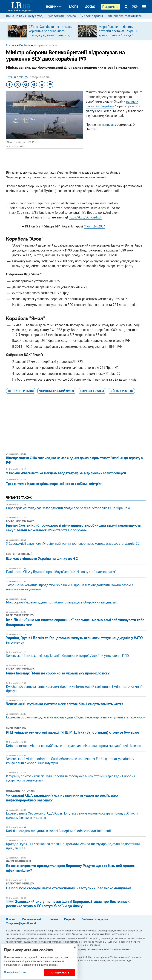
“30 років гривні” (92, 16)
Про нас (11, 919)
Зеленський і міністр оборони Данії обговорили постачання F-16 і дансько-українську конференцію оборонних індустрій (70, 761)
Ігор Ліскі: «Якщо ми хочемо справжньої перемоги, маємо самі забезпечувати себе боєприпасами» (75, 622)
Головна (11, 45)
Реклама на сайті (33, 919)
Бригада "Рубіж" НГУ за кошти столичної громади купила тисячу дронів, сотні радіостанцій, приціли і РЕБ (73, 846)
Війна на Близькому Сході (25, 16)
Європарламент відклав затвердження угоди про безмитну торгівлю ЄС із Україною (68, 508)
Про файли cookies (15, 972)
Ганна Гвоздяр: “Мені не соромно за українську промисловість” (58, 673)
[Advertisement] (76, 424)
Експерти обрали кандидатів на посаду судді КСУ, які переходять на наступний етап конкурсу (75, 717)
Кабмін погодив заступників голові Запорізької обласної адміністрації (58, 831)
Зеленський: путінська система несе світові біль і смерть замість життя (65, 704)
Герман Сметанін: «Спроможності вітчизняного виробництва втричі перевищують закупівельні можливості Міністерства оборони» (73, 528)
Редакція (70, 919)
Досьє (90, 7)
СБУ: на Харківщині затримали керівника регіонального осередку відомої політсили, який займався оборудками (51, 33)
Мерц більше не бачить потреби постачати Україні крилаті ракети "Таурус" (118, 31)
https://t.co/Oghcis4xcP (86, 217)
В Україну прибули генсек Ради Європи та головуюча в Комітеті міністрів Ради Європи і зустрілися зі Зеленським (70, 778)
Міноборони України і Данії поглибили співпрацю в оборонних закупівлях (61, 602)
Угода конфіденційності (21, 923)
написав (108, 125)
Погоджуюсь (60, 972)
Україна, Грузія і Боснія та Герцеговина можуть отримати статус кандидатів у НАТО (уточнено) (74, 640)
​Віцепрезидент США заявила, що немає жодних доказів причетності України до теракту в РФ (74, 460)
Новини (54, 7)
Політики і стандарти (95, 919)
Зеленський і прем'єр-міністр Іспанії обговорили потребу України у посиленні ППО (67, 656)
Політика (25, 45)
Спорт (79, 20)
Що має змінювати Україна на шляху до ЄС (42, 558)
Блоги (73, 7)
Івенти (54, 919)
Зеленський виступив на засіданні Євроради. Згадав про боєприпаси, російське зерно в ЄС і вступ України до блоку (68, 904)
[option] (41, 31)
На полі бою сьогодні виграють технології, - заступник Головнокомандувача (69, 888)
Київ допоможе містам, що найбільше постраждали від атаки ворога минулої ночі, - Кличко (74, 746)
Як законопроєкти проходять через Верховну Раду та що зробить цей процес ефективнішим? (70, 868)
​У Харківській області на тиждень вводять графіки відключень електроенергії (66, 473)
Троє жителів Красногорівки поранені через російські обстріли (54, 484)
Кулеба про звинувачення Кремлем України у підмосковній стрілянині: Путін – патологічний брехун (74, 689)
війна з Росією (121, 391)
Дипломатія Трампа (62, 16)
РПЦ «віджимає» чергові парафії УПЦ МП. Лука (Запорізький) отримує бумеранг (73, 732)
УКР (135, 7)
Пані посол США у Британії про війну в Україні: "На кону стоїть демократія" (61, 572)
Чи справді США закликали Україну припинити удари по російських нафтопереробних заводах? (62, 798)
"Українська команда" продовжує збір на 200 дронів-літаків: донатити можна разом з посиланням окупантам (70, 587)
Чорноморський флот (57, 391)
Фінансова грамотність (125, 16)
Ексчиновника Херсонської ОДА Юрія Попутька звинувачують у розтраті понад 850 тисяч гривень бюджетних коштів (72, 815)
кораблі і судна (92, 391)
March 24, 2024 (94, 226)
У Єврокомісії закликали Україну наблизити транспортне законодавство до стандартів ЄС (73, 543)
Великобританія (21, 391)
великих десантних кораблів (112, 104)
